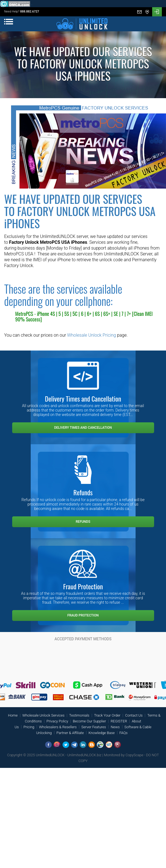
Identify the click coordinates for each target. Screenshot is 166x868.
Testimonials (79, 715)
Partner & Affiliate (70, 733)
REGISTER (119, 721)
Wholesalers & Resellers (58, 727)
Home (13, 715)
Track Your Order (107, 715)
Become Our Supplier (89, 721)
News (115, 727)
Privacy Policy (57, 721)
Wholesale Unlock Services (43, 715)
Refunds (83, 522)
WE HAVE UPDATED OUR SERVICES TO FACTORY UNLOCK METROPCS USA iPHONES (80, 211)
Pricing (29, 727)
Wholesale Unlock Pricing (92, 335)
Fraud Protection (83, 615)
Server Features (94, 727)
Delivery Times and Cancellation (83, 428)
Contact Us (134, 715)
